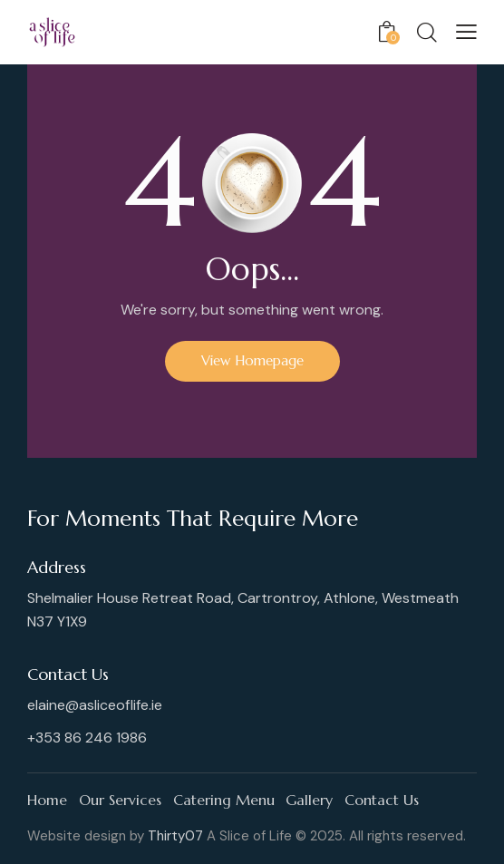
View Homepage (252, 360)
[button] (466, 31)
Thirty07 (175, 836)
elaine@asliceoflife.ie (95, 705)
